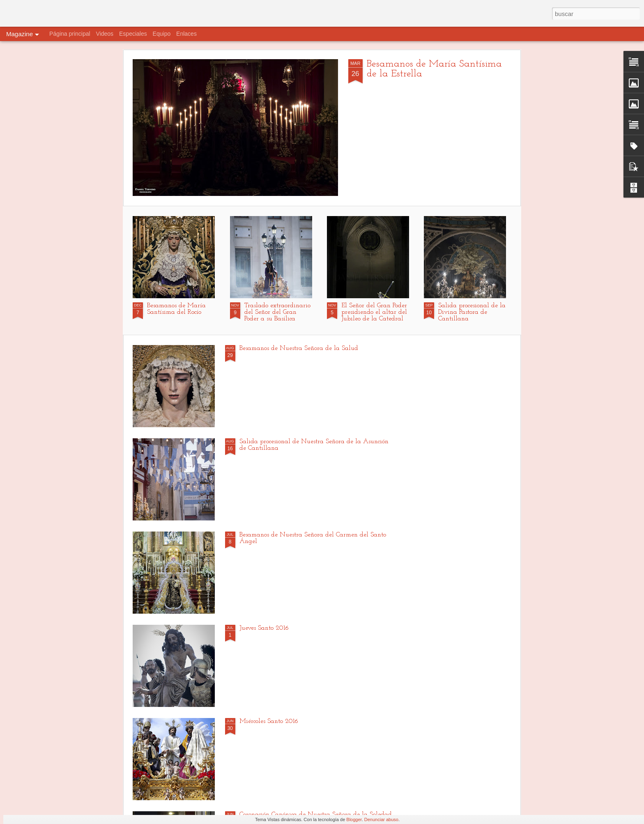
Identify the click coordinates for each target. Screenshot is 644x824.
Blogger (354, 819)
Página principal (70, 34)
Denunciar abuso (381, 819)
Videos (105, 34)
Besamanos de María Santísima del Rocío (176, 309)
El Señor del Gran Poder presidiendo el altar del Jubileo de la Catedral (374, 312)
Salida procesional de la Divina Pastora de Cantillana (472, 312)
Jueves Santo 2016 (264, 628)
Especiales (133, 34)
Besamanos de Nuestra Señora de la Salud (299, 348)
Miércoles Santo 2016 (269, 721)
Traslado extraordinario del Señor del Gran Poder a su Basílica (277, 312)
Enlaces (186, 34)
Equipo (162, 34)
